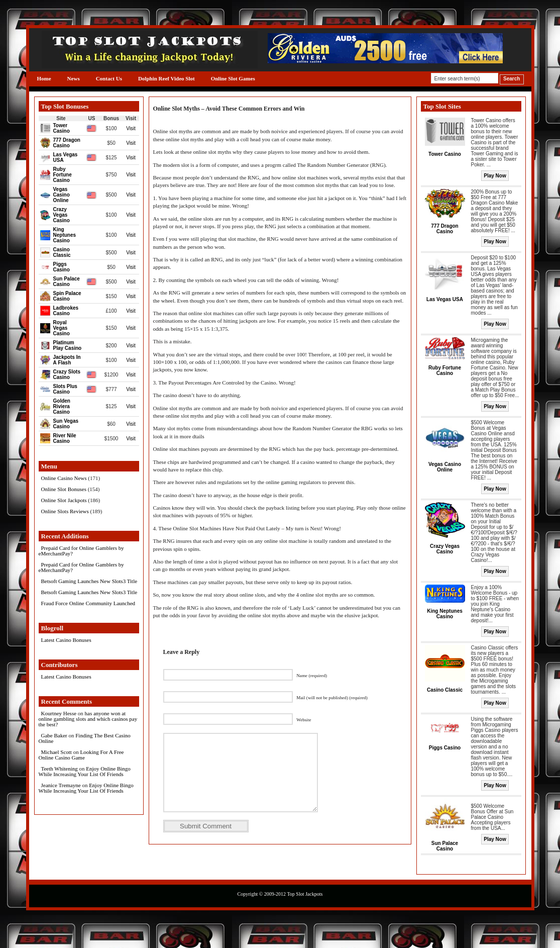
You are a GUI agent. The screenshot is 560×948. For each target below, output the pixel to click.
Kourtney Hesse (59, 713)
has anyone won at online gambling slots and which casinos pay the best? (88, 719)
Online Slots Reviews (65, 511)
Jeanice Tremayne (61, 785)
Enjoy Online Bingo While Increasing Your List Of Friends (85, 771)
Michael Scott (57, 752)
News (74, 78)
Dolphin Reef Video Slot (166, 78)
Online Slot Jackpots (64, 500)
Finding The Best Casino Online (85, 738)
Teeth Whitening (60, 769)
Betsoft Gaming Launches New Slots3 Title (89, 581)
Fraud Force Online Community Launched (88, 603)
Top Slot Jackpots (305, 894)
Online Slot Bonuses (64, 489)
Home (44, 78)
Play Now (495, 176)
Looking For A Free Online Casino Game (81, 755)
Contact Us (109, 78)
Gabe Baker (54, 735)
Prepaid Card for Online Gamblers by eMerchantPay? (81, 551)
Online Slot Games (233, 78)
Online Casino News (64, 478)
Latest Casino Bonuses (66, 640)
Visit (131, 128)
